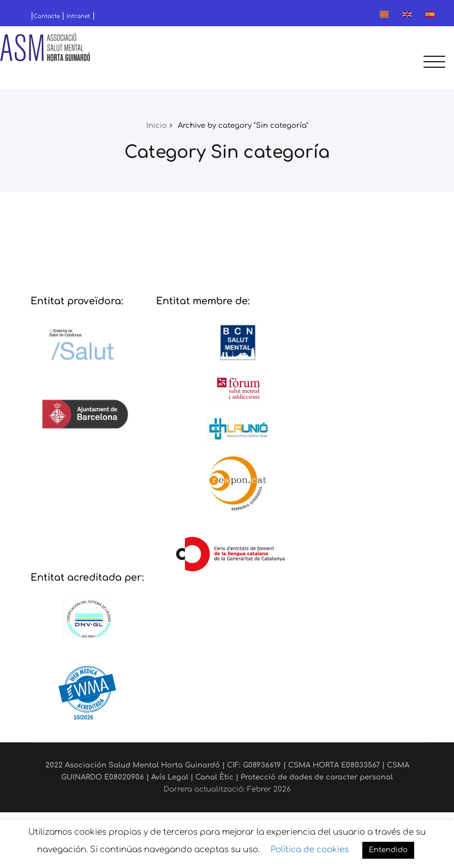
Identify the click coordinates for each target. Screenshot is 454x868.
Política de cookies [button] (310, 850)
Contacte (47, 16)
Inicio (157, 125)
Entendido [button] (388, 850)
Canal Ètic (214, 777)
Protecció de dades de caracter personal (317, 777)
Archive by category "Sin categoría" (243, 125)
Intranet (78, 16)
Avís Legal (170, 777)
